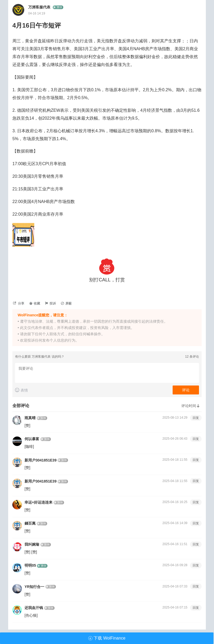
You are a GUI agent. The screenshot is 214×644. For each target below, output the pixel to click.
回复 (196, 418)
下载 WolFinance (107, 638)
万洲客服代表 (40, 7)
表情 (21, 390)
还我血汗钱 (34, 608)
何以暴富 (32, 439)
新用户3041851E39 (40, 460)
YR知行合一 (34, 587)
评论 (186, 390)
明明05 (30, 565)
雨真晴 (30, 418)
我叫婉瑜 (32, 544)
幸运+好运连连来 (38, 502)
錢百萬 (30, 523)
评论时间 (191, 406)
